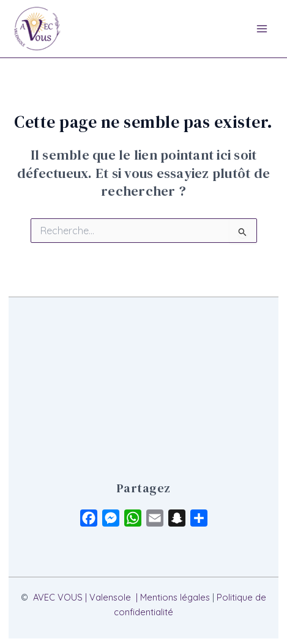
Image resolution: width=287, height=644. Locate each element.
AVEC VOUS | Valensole (82, 597)
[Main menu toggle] (262, 29)
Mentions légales (175, 597)
